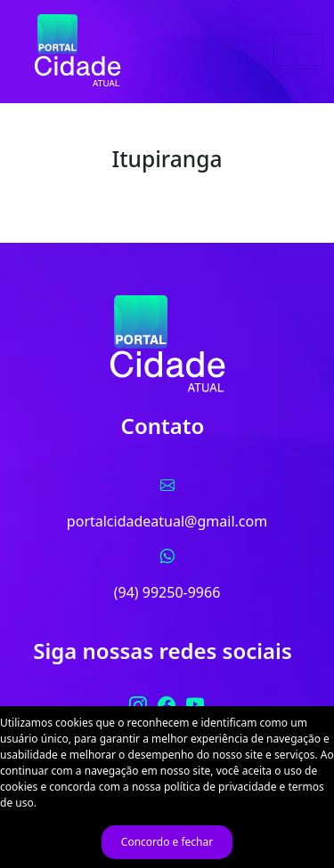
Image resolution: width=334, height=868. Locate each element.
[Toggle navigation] (298, 52)
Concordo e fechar (167, 842)
